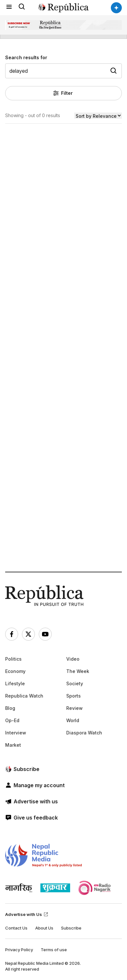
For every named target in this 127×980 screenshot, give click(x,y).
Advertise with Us (27, 914)
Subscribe (71, 928)
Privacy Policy (19, 950)
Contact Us (16, 928)
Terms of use (54, 950)
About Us (44, 928)
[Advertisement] (63, 371)
